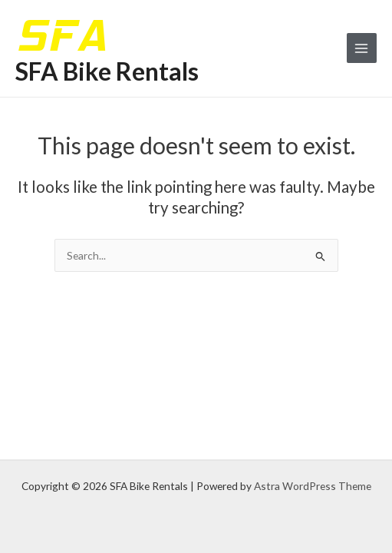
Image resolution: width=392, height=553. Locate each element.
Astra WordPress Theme (313, 486)
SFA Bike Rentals (107, 71)
